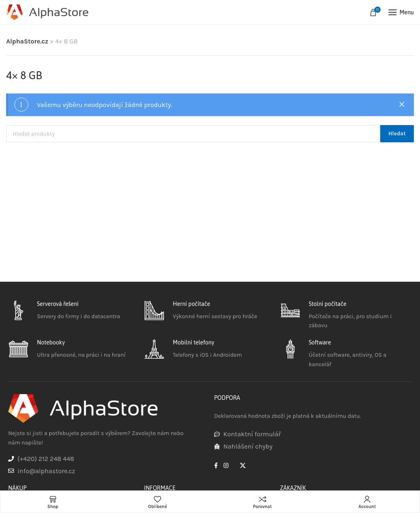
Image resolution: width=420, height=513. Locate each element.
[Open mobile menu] (401, 12)
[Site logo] (47, 13)
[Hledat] (193, 134)
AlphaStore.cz (27, 41)
